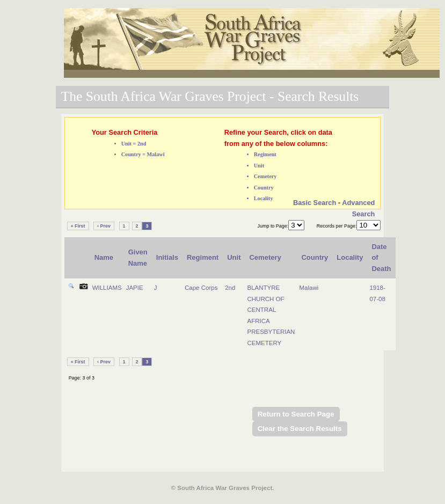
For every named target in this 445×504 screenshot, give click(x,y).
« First (78, 226)
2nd (230, 288)
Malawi (309, 288)
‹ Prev (104, 226)
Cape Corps (201, 288)
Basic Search (315, 203)
